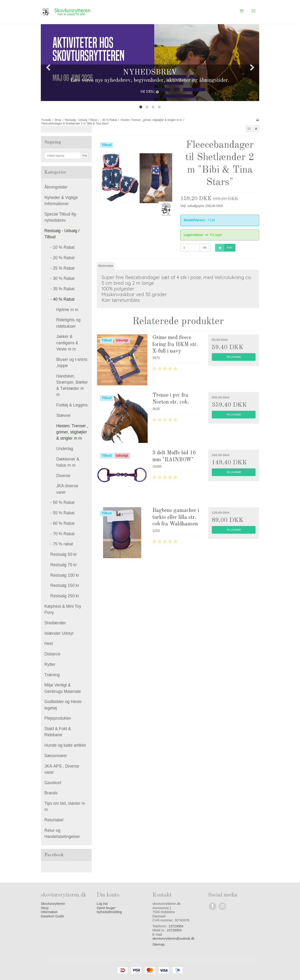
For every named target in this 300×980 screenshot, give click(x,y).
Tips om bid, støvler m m (65, 806)
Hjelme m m (67, 310)
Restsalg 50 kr (64, 554)
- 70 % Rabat (62, 534)
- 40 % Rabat (62, 299)
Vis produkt (234, 357)
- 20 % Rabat (62, 258)
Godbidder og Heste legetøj (63, 705)
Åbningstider (56, 187)
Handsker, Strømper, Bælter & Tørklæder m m (72, 385)
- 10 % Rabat (62, 247)
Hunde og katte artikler (65, 745)
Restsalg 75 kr (64, 565)
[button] (249, 129)
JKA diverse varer (67, 489)
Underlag (65, 449)
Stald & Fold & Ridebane (58, 732)
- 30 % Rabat (62, 278)
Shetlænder (55, 623)
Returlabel (54, 820)
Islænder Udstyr (59, 633)
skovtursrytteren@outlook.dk (173, 939)
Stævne (63, 415)
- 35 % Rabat (62, 289)
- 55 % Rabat (62, 513)
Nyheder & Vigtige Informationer (61, 201)
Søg (84, 155)
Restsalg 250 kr (65, 596)
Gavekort (53, 783)
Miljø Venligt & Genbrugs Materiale (63, 688)
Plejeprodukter (58, 718)
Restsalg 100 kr (65, 575)
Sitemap (158, 944)
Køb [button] (224, 248)
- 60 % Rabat (62, 523)
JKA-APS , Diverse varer (62, 769)
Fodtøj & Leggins (72, 405)
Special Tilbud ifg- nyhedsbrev (61, 217)
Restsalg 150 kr (65, 585)
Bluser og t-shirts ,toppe (72, 363)
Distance (52, 654)
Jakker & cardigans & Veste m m (67, 343)
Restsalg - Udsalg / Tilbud (62, 234)
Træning (52, 675)
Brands (51, 793)
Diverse (63, 476)
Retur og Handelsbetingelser (62, 833)
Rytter (50, 664)
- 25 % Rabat (62, 268)
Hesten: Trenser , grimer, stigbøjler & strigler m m (72, 432)
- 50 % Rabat (62, 502)
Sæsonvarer (56, 756)
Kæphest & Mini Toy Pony (63, 609)
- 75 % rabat (62, 544)
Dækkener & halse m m (68, 462)
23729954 (176, 926)
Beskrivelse (106, 266)
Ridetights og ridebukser (68, 323)
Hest (49, 644)
